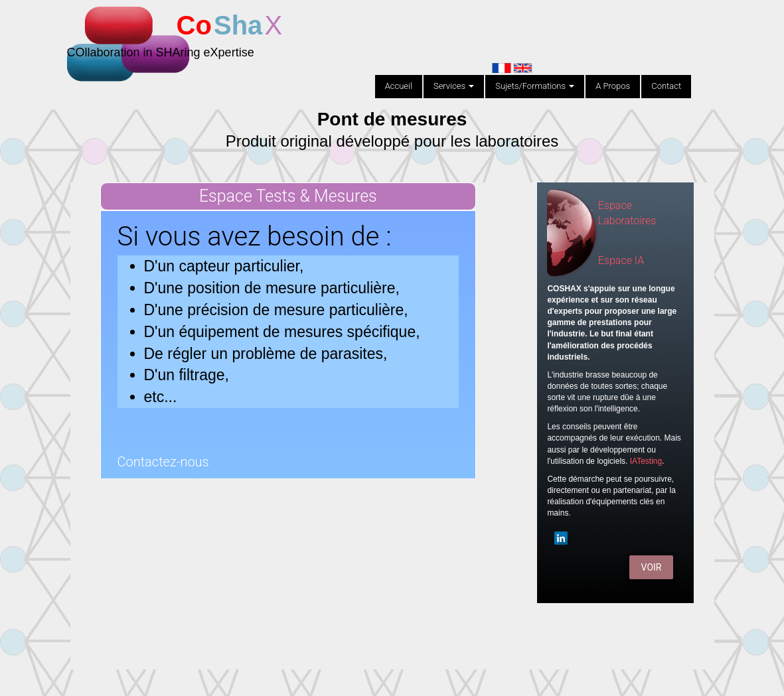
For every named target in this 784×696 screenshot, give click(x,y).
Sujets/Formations (535, 86)
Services (454, 86)
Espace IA (621, 260)
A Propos (613, 86)
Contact (666, 86)
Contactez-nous (163, 462)
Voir (652, 567)
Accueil (399, 86)
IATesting (646, 461)
